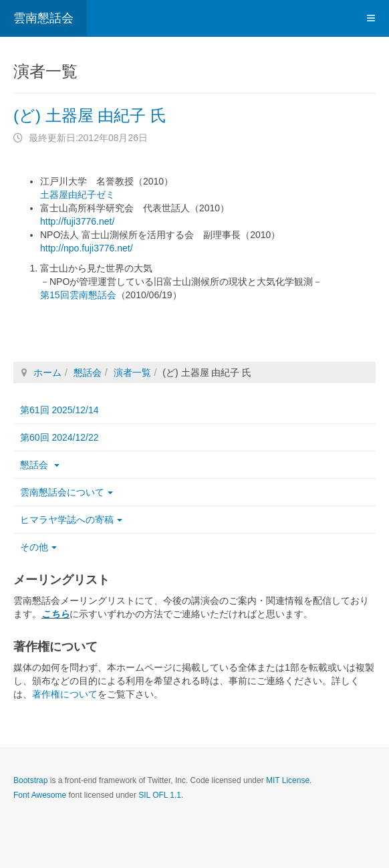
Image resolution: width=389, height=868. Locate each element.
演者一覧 (132, 372)
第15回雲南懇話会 (78, 295)
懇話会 (88, 372)
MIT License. (289, 780)
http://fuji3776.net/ (77, 221)
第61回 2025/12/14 (59, 410)
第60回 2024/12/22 (59, 437)
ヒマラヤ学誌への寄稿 (71, 520)
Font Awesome (40, 795)
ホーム (47, 372)
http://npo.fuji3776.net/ (87, 248)
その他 (38, 547)
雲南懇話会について (67, 492)
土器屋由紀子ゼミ (78, 195)
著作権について (65, 694)
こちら (55, 614)
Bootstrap (30, 780)
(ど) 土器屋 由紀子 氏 (90, 115)
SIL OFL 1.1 (160, 795)
